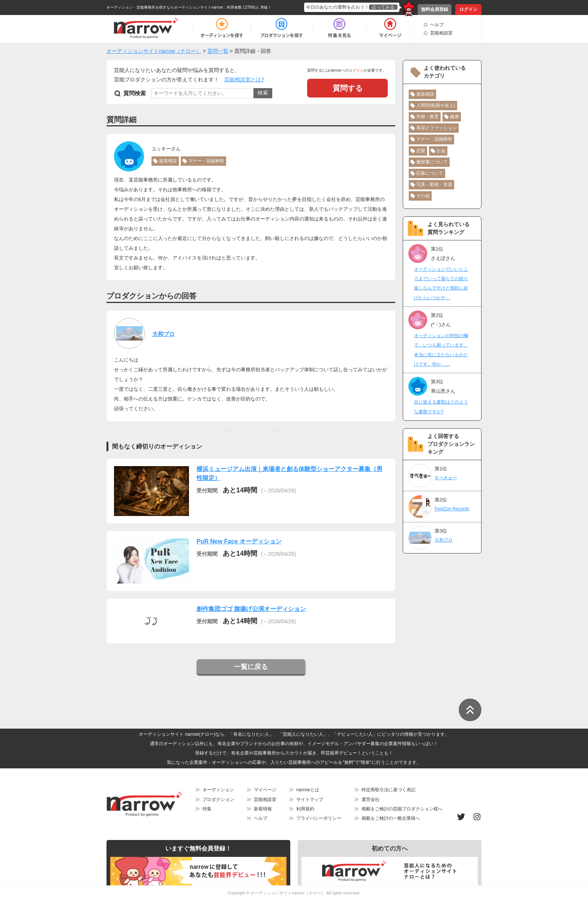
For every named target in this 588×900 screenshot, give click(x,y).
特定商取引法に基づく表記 (388, 790)
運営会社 (370, 799)
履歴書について (432, 162)
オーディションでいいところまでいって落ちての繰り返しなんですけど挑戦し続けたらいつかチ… (441, 283)
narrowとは (308, 790)
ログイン (468, 9)
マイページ (265, 790)
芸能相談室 (441, 33)
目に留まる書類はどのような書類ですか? (441, 407)
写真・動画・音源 (434, 184)
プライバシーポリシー (319, 818)
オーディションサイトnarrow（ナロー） (288, 893)
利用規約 (305, 809)
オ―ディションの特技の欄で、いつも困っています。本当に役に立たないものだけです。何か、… (441, 350)
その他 (423, 196)
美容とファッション (436, 128)
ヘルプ (437, 25)
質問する (348, 88)
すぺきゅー (446, 478)
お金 (441, 151)
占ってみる (383, 7)
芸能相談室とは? (244, 79)
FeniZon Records (452, 509)
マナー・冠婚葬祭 (206, 161)
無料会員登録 (435, 9)
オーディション (218, 790)
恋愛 (421, 151)
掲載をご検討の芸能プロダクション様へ (402, 809)
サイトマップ (310, 799)
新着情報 (263, 809)
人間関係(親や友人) (436, 105)
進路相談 (168, 161)
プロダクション (218, 799)
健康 (454, 117)
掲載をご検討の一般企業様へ (391, 818)
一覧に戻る (251, 667)
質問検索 (135, 93)
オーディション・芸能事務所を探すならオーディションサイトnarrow (165, 7)
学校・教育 (427, 117)
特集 (207, 809)
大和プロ (163, 334)
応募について (430, 173)
